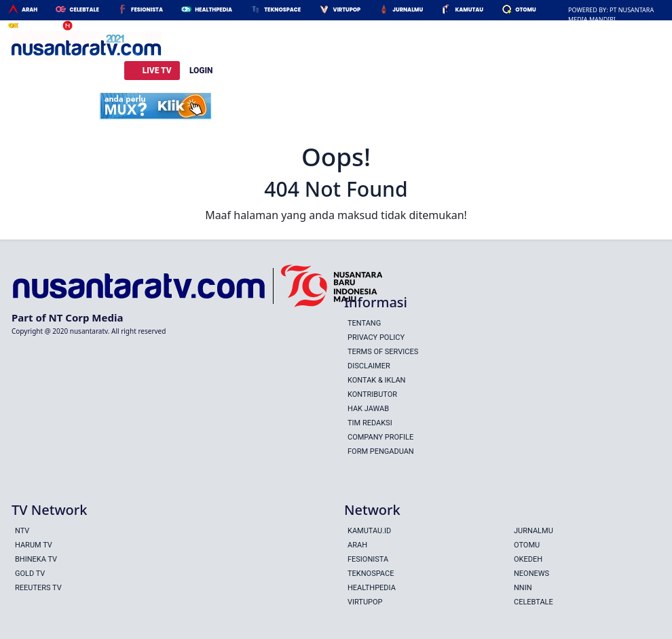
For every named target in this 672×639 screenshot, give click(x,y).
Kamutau (469, 10)
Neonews (531, 574)
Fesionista (147, 10)
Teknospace (282, 10)
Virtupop (347, 10)
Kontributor (372, 394)
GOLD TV (30, 574)
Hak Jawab (368, 409)
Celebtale (84, 10)
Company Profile (380, 437)
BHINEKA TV (36, 559)
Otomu (526, 10)
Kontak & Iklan (376, 380)
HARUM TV (34, 545)
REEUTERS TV (38, 588)
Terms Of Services (383, 352)
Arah (30, 10)
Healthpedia (372, 588)
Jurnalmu (408, 10)
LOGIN (201, 71)
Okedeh (33, 26)
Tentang (364, 323)
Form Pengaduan (381, 451)
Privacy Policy (376, 337)
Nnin (83, 26)
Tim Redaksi (370, 423)
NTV (22, 531)
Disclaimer (369, 366)
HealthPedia (213, 10)
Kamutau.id (369, 531)
